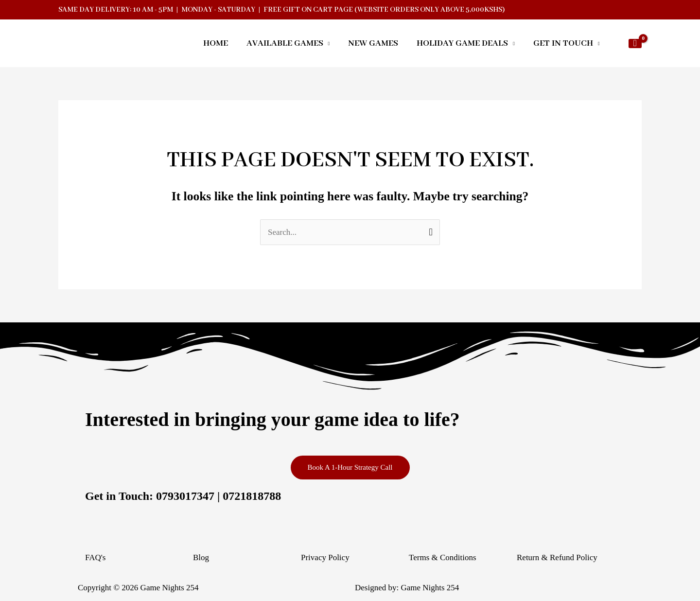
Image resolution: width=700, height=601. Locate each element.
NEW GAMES (373, 44)
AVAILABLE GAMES (285, 44)
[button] (614, 44)
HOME (216, 44)
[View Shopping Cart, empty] (635, 44)
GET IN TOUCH (563, 44)
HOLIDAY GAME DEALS (462, 44)
